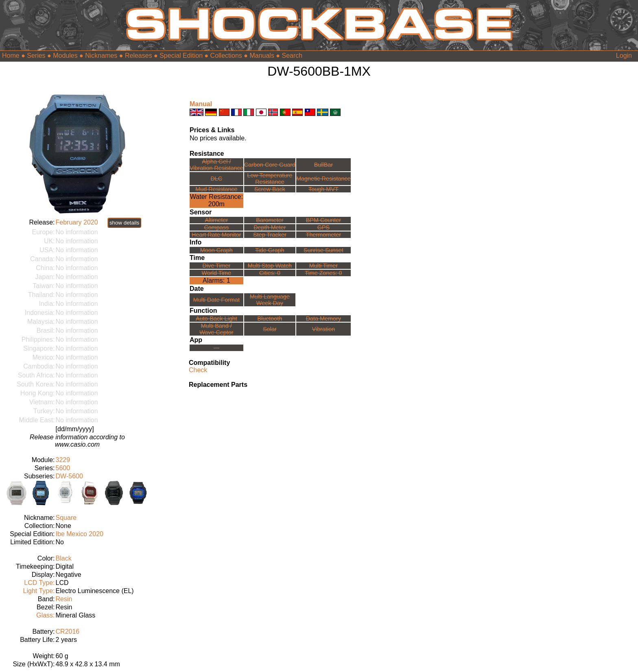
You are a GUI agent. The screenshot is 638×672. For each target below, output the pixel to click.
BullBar (323, 165)
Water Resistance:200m (216, 200)
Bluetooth (270, 319)
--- (216, 348)
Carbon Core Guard (270, 165)
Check (198, 370)
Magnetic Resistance (323, 179)
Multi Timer (323, 266)
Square (66, 518)
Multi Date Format (216, 300)
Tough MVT (323, 189)
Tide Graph (270, 250)
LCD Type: (39, 583)
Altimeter (216, 220)
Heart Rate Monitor (216, 235)
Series (36, 56)
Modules (65, 56)
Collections (226, 56)
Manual (201, 104)
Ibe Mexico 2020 (80, 534)
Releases (139, 56)
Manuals (262, 56)
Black (64, 558)
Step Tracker (270, 235)
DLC (216, 179)
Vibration (324, 329)
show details (124, 223)
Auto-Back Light (216, 319)
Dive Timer (216, 266)
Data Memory (323, 319)
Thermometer (323, 235)
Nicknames (101, 56)
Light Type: (39, 591)
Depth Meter (270, 227)
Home (11, 56)
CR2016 (68, 632)
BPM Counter (323, 220)
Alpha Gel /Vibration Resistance (216, 165)
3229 (63, 460)
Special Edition (181, 56)
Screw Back (270, 189)
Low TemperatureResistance (270, 179)
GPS (323, 227)
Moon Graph (216, 250)
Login (624, 56)
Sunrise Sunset (323, 250)
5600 (63, 468)
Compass (216, 227)
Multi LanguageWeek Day (270, 300)
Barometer (270, 220)
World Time (217, 273)
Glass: (45, 615)
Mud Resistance (216, 189)
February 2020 (77, 222)
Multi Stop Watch (270, 266)
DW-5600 (69, 476)
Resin (64, 599)
